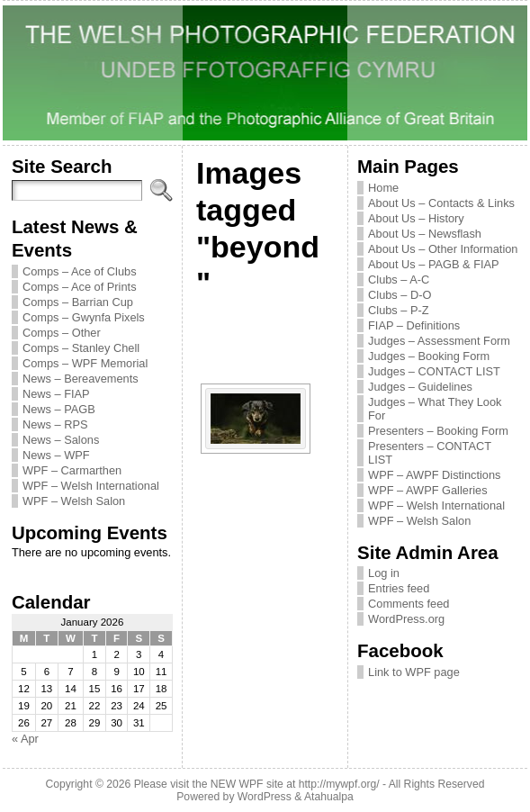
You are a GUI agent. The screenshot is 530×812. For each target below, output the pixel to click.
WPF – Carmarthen (72, 470)
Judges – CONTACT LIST (434, 371)
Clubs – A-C (399, 280)
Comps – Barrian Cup (78, 302)
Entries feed (399, 588)
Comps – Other (62, 333)
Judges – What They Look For (435, 409)
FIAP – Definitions (414, 325)
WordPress (265, 797)
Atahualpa (329, 797)
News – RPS (55, 424)
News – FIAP (56, 394)
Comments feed (409, 604)
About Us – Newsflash (425, 234)
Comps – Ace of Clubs (80, 271)
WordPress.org (406, 619)
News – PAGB (59, 409)
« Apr (25, 739)
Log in (384, 573)
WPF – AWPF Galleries (428, 490)
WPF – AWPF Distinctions (434, 475)
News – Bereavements (81, 379)
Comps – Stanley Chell (81, 348)
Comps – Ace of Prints (80, 287)
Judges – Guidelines (420, 387)
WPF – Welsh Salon (74, 501)
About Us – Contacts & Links (441, 203)
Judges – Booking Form (429, 356)
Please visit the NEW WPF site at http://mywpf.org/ (257, 784)
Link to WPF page (414, 672)
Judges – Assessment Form (439, 341)
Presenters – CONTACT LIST (430, 453)
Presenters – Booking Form (438, 431)
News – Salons (61, 440)
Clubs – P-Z (399, 310)
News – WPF (56, 455)
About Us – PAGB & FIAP (434, 264)
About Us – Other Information (443, 249)
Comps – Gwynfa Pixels (84, 317)
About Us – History (416, 218)
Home (383, 188)
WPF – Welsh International (91, 486)
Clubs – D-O (400, 295)
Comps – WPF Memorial (85, 363)
